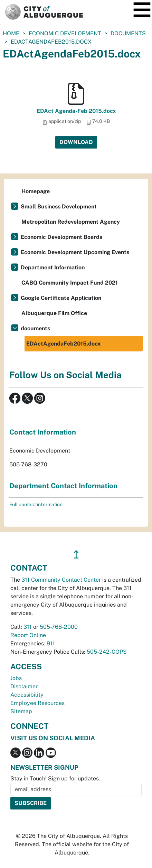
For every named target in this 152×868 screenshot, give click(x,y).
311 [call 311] (28, 627)
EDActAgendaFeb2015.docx (63, 344)
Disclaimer (24, 686)
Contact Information (43, 432)
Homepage (36, 191)
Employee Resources (37, 703)
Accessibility (27, 695)
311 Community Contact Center (61, 580)
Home (11, 33)
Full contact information (36, 504)
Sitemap (21, 711)
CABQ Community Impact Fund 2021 (70, 283)
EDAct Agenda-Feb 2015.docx (76, 111)
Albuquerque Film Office (54, 313)
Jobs (16, 678)
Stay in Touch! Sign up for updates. (55, 778)
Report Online (28, 635)
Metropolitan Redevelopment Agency (71, 222)
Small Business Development (59, 207)
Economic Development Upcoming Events (75, 252)
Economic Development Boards (61, 237)
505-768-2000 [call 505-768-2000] (59, 627)
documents (128, 33)
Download (76, 142)
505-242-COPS (107, 652)
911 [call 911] (51, 643)
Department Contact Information (63, 486)
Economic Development (65, 33)
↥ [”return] (76, 554)
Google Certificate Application (61, 298)
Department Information (53, 267)
